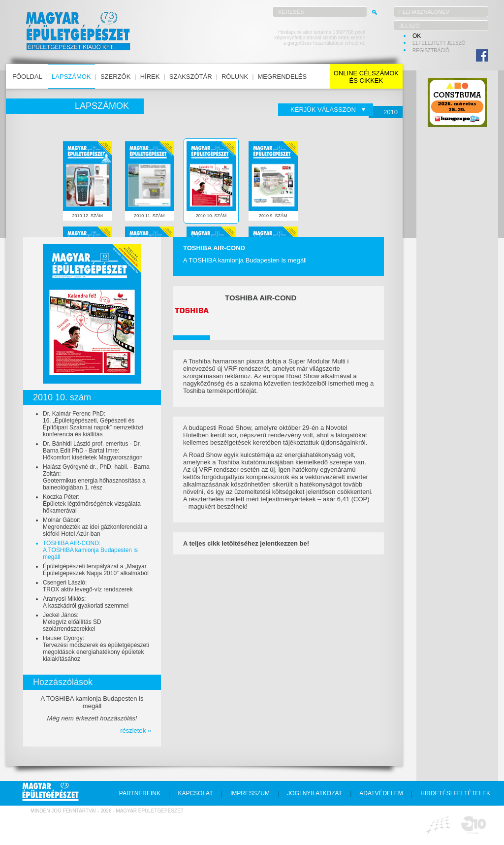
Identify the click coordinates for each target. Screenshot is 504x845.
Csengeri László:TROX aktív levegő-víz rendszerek (88, 586)
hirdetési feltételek (455, 793)
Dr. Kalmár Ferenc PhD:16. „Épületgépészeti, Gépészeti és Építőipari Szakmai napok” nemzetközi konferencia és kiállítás (93, 424)
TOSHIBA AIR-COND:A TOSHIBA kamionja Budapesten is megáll (90, 550)
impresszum (250, 793)
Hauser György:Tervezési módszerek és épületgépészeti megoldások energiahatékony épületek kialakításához (96, 649)
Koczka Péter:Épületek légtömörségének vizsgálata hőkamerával (92, 504)
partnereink (140, 793)
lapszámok (71, 77)
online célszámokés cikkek (366, 77)
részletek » (136, 731)
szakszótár (191, 77)
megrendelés (283, 77)
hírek (150, 77)
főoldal (27, 77)
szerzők (115, 77)
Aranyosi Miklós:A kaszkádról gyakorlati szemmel (86, 602)
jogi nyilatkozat (315, 793)
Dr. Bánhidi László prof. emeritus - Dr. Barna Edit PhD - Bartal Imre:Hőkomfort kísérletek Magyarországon (93, 451)
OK (417, 36)
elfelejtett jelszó (439, 43)
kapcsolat (195, 793)
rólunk (235, 77)
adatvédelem (381, 793)
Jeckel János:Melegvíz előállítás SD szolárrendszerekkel (72, 622)
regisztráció (431, 50)
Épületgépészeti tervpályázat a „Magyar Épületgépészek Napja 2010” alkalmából (96, 570)
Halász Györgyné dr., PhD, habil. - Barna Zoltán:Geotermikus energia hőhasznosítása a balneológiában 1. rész (96, 477)
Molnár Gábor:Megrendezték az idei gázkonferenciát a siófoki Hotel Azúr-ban (95, 527)
